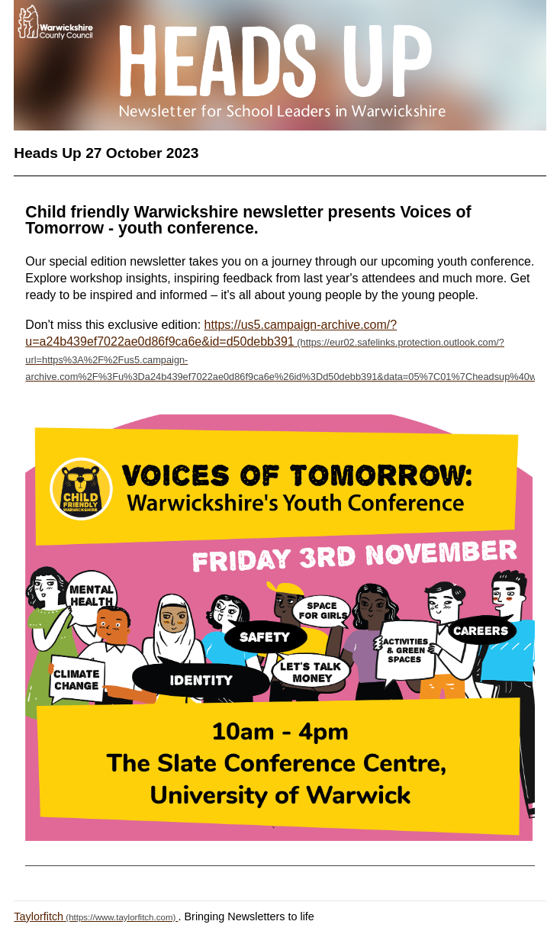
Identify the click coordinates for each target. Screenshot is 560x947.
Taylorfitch (39, 916)
